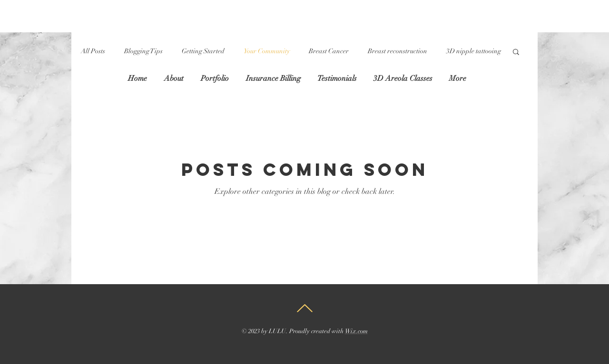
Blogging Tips (143, 51)
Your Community (267, 51)
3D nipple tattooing (474, 51)
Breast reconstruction (398, 51)
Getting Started (203, 51)
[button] (516, 53)
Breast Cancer (329, 51)
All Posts (93, 51)
